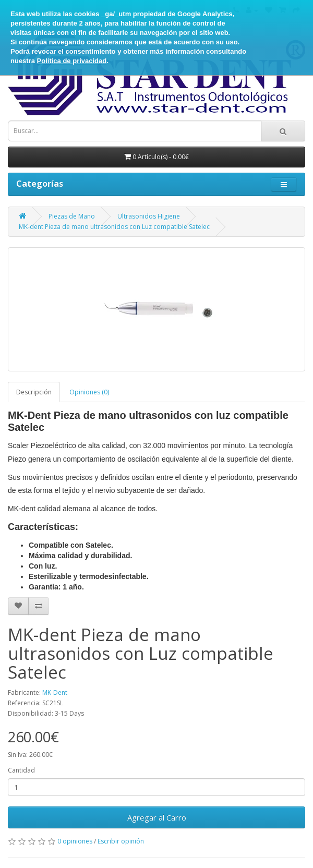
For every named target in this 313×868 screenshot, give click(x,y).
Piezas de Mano (72, 216)
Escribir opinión (121, 841)
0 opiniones (75, 841)
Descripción (34, 392)
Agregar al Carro (157, 817)
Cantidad (21, 770)
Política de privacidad (72, 61)
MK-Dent (55, 692)
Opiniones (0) (89, 392)
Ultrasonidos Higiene (149, 216)
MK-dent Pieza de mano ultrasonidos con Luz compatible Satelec (114, 227)
